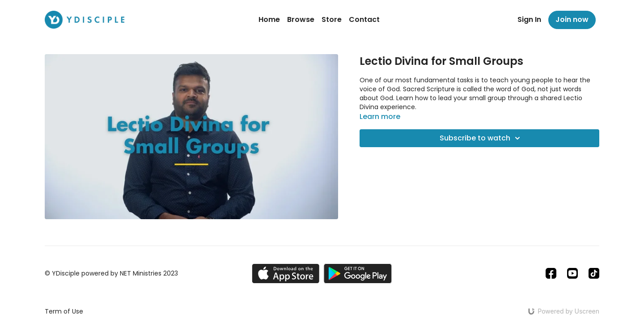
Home (269, 19)
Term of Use (64, 311)
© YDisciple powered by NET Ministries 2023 (111, 273)
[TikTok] (594, 273)
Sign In (529, 19)
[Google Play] (358, 274)
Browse (301, 19)
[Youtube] (572, 273)
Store (332, 19)
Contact (364, 19)
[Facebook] (551, 273)
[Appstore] (286, 274)
